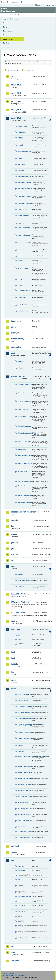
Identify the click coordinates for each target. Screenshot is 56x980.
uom (13, 946)
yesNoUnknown (23, 311)
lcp (12, 672)
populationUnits (23, 216)
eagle (20, 639)
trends (20, 285)
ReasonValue (22, 472)
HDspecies (21, 164)
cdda (13, 327)
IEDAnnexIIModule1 (20, 594)
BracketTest (22, 871)
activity (20, 361)
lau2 (13, 658)
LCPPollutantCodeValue (24, 416)
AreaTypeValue (23, 701)
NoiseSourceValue (24, 791)
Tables (5, 27)
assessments (22, 126)
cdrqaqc (21, 138)
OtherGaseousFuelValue (24, 455)
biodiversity (16, 321)
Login (39, 5)
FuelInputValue (23, 409)
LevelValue (21, 752)
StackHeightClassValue (24, 481)
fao (13, 526)
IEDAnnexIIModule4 (20, 613)
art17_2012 (16, 110)
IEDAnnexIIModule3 (20, 602)
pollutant (21, 587)
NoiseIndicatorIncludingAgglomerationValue (24, 756)
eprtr (13, 353)
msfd (13, 680)
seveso (14, 852)
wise (13, 952)
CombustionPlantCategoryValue (24, 385)
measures (21, 171)
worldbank (16, 961)
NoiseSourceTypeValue (24, 785)
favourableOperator (24, 151)
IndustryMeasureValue (24, 738)
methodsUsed (23, 209)
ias (12, 560)
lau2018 (15, 664)
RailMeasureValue (24, 803)
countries (21, 145)
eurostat (15, 520)
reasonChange (23, 268)
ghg (13, 549)
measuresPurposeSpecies (24, 196)
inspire (14, 621)
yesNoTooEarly (23, 305)
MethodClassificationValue (24, 433)
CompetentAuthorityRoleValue (24, 707)
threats (20, 279)
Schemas (6, 35)
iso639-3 (21, 746)
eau (19, 880)
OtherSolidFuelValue (24, 463)
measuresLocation (24, 183)
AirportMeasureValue (24, 694)
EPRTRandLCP (18, 377)
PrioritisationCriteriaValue (24, 797)
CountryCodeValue (24, 393)
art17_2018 (16, 118)
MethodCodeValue (24, 441)
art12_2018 (16, 93)
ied (12, 566)
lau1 (13, 652)
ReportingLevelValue (24, 809)
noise (14, 689)
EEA (12, 2)
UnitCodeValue (23, 486)
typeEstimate (22, 298)
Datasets (6, 23)
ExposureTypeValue (24, 732)
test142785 (21, 906)
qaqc (19, 256)
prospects (21, 250)
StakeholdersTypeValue (24, 821)
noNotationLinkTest (24, 896)
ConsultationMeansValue (24, 713)
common (15, 333)
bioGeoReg (22, 132)
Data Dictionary (19, 15)
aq (12, 77)
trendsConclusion (24, 290)
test (13, 860)
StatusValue (22, 827)
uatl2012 (21, 644)
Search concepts (29, 70)
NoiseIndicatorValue (24, 772)
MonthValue (22, 450)
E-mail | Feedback (9, 973)
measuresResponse (24, 203)
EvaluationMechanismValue (24, 719)
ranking (20, 261)
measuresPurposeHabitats (24, 189)
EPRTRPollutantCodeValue (24, 401)
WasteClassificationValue (24, 495)
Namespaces (8, 47)
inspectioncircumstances (24, 581)
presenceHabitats (24, 228)
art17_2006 (16, 101)
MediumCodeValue (24, 426)
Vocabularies (8, 39)
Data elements (8, 31)
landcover (16, 629)
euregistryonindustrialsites (21, 512)
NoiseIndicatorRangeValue (24, 766)
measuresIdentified (24, 177)
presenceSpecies (24, 235)
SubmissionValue (24, 838)
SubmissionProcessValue (24, 831)
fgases (14, 534)
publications (17, 846)
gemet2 (14, 543)
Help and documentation (12, 19)
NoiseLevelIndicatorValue (24, 778)
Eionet (12, 15)
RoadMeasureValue (24, 815)
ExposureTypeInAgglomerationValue (24, 725)
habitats (20, 158)
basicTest (21, 866)
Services (6, 43)
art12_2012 (16, 85)
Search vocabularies (13, 70)
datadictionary (18, 339)
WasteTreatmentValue (24, 502)
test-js (20, 901)
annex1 (20, 574)
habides (15, 555)
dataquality (16, 347)
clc (19, 635)
